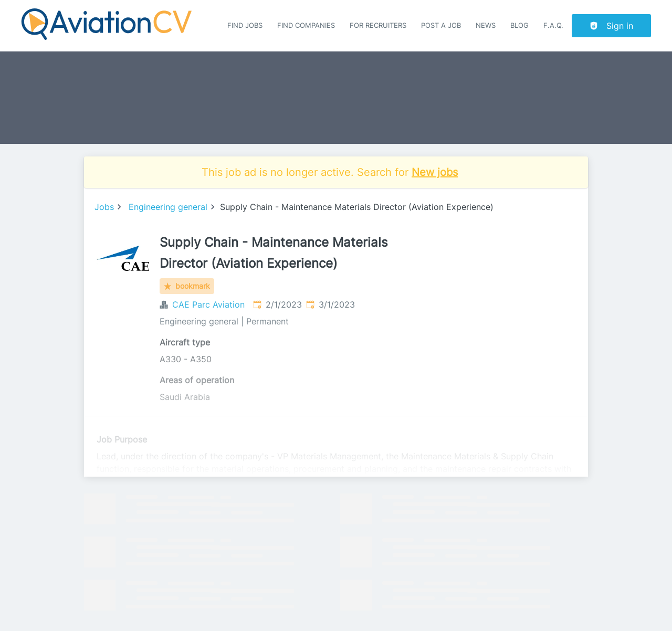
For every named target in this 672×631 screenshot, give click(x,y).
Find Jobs (245, 25)
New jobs (435, 172)
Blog (519, 25)
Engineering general (168, 207)
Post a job (441, 25)
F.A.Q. (553, 25)
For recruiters (378, 25)
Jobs (104, 207)
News (486, 25)
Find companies (306, 25)
